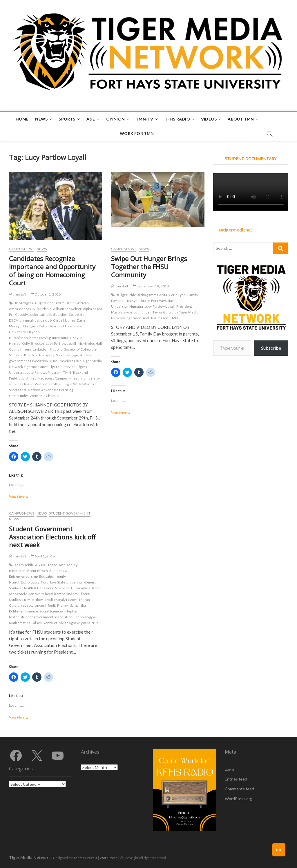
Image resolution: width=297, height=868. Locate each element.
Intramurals (62, 338)
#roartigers (24, 303)
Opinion (115, 119)
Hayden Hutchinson (24, 335)
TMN (67, 372)
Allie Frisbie (42, 309)
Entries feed (236, 779)
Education (47, 576)
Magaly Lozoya (66, 600)
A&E (91, 119)
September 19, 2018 (151, 286)
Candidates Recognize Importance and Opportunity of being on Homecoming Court (52, 271)
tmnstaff (18, 294)
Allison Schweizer (67, 309)
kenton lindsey (66, 594)
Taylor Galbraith (165, 312)
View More (26, 497)
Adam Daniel (66, 303)
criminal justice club (36, 320)
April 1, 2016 (43, 556)
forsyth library (138, 301)
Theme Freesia (85, 858)
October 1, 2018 (46, 294)
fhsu (52, 326)
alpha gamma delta (152, 295)
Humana (136, 306)
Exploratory (30, 582)
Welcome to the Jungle (53, 384)
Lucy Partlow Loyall (61, 343)
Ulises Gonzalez (45, 623)
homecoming (40, 338)
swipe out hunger (137, 312)
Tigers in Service (62, 367)
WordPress (108, 858)
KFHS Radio (177, 119)
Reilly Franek (58, 605)
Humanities (80, 588)
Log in (230, 769)
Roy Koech (33, 355)
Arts (62, 565)
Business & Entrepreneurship (38, 573)
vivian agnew (69, 623)
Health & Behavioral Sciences (46, 588)
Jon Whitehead (41, 594)
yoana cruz (90, 623)
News (41, 119)
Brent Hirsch (38, 571)
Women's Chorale (44, 396)
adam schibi (24, 565)
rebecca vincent (34, 605)
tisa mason (160, 318)
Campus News (22, 249)
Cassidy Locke (27, 314)
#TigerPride (44, 303)
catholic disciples (53, 314)
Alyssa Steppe (46, 565)
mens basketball (36, 349)
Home (22, 119)
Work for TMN (137, 133)
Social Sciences (52, 611)
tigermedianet (36, 367)
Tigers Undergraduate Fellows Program (48, 370)
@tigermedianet (236, 230)
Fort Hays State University (62, 582)
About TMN (241, 119)
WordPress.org (239, 799)
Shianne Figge (67, 355)
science (31, 611)
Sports (67, 119)
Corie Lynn (177, 295)
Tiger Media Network (30, 857)
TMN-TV (144, 119)
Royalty (48, 355)
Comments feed (239, 789)
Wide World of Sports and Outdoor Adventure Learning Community (53, 390)
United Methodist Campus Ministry (54, 378)
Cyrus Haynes (64, 320)
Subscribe (271, 348)
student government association (46, 617)
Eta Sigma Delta (35, 326)
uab (21, 378)
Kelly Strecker (33, 343)
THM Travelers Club (65, 361)
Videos (209, 119)
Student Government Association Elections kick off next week (52, 537)
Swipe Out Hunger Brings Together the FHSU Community (149, 267)
